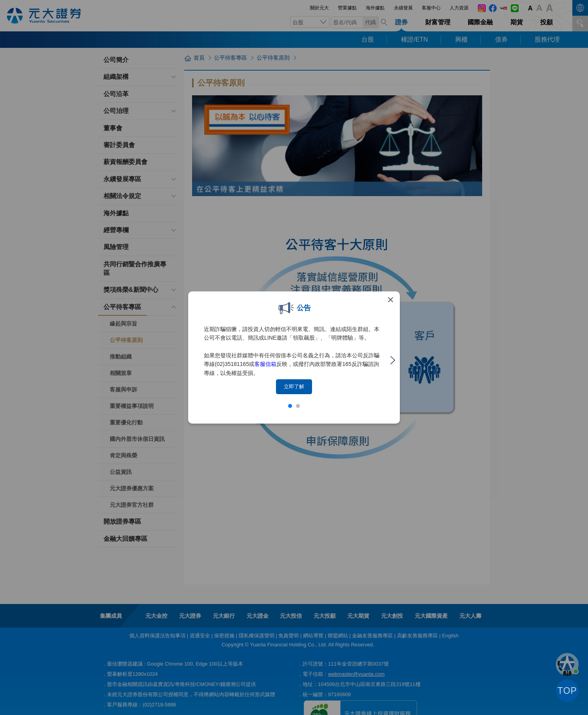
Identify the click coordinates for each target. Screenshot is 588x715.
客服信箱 (265, 364)
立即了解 (294, 387)
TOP (567, 691)
